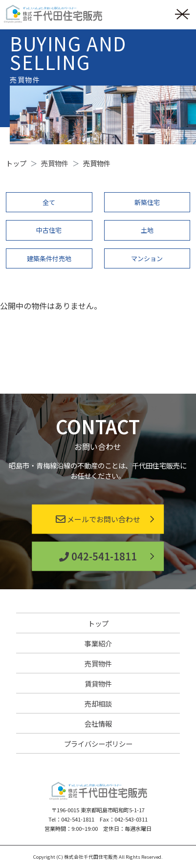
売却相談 (98, 703)
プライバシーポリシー (98, 744)
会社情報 (98, 723)
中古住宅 (49, 230)
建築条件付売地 (49, 258)
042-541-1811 (98, 556)
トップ (98, 623)
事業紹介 (98, 643)
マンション (147, 258)
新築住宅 (147, 202)
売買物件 (98, 663)
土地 (147, 230)
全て (49, 202)
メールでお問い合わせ (98, 519)
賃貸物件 (98, 683)
